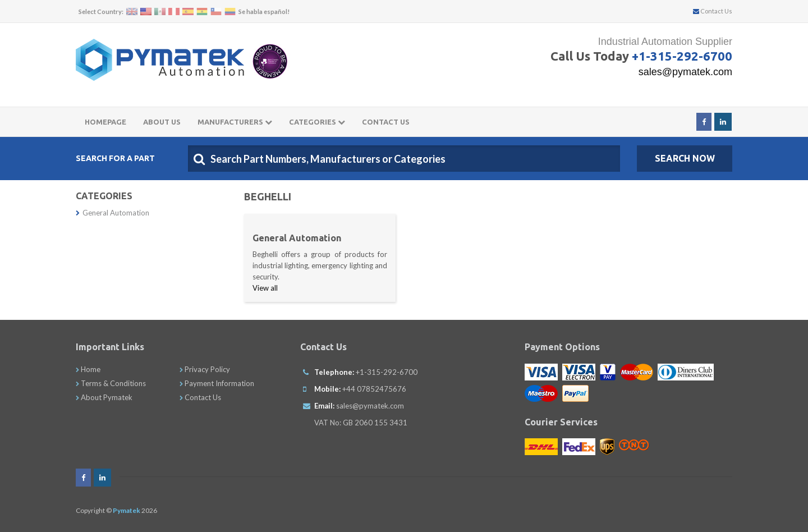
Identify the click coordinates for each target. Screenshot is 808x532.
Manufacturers (235, 122)
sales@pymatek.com (685, 72)
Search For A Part (115, 158)
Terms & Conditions (111, 383)
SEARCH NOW (685, 158)
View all (265, 288)
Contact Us (713, 11)
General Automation (113, 213)
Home (88, 369)
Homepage (105, 122)
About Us (162, 122)
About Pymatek (104, 397)
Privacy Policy (205, 369)
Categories (317, 122)
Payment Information (217, 383)
